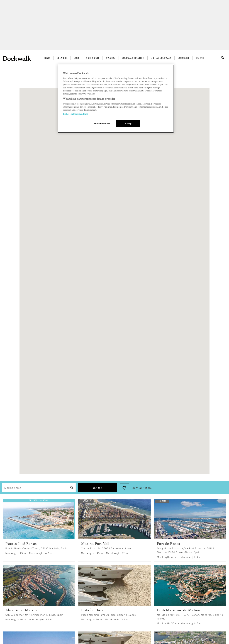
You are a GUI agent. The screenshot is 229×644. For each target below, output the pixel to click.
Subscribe (184, 58)
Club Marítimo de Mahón (179, 610)
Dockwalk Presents (133, 58)
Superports (93, 58)
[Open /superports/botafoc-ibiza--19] (114, 585)
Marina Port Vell (95, 544)
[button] (108, 260)
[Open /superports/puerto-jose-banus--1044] (39, 519)
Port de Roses (168, 544)
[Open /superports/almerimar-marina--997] (39, 585)
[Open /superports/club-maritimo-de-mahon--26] (190, 585)
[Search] (72, 488)
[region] (116, 99)
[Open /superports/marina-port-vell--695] (114, 519)
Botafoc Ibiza (92, 610)
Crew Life (62, 58)
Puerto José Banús (21, 544)
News (47, 58)
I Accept (128, 124)
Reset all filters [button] (141, 488)
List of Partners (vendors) (75, 114)
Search (98, 488)
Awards (111, 58)
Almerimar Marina (21, 610)
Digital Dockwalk (161, 58)
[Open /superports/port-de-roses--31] (190, 519)
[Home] (17, 58)
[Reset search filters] (124, 488)
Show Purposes (102, 124)
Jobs (77, 58)
